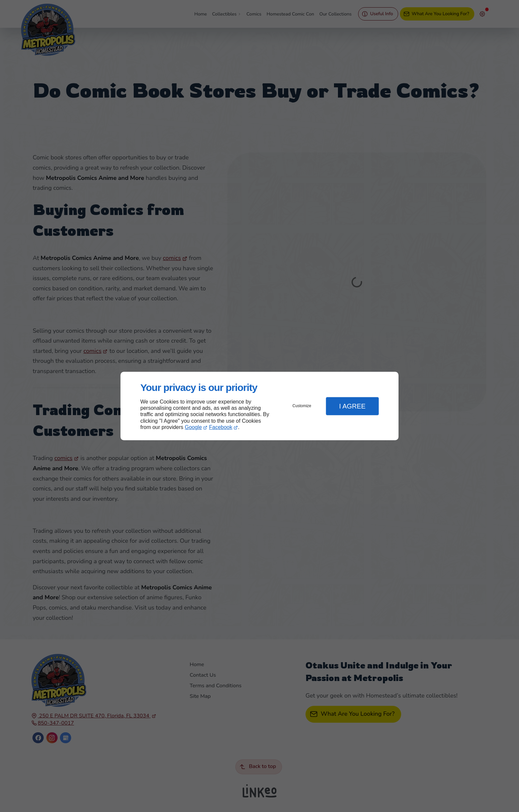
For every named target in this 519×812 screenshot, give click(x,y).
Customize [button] (302, 406)
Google (193, 427)
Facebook (221, 427)
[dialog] (259, 406)
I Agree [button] (352, 406)
